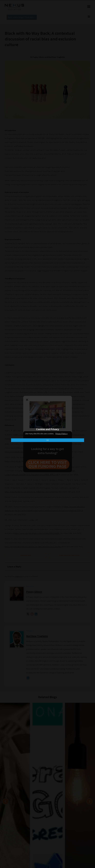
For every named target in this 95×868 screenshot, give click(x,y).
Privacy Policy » (61, 434)
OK (48, 440)
